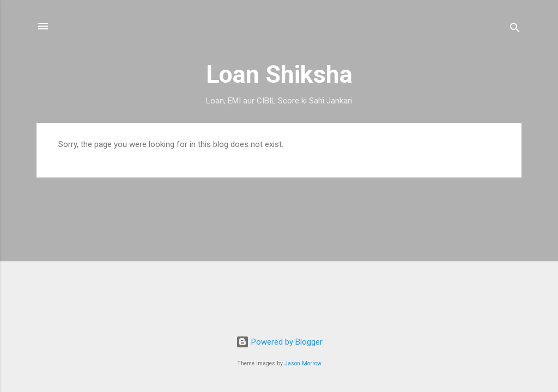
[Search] (515, 30)
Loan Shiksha (279, 74)
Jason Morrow (303, 363)
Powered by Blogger (279, 342)
